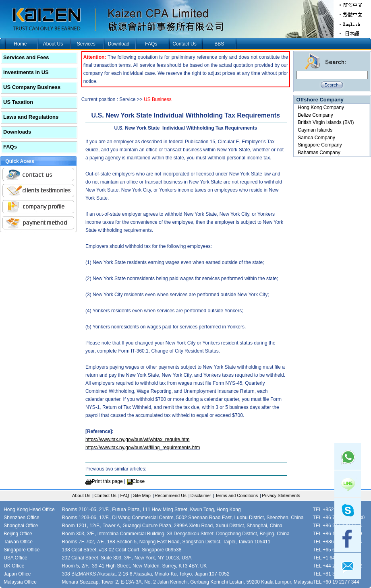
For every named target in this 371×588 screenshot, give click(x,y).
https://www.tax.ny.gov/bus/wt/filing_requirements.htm (143, 448)
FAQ (125, 495)
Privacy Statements (281, 495)
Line (348, 484)
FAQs (151, 44)
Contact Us (184, 44)
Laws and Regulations (31, 117)
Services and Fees (26, 57)
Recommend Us (171, 495)
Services (86, 44)
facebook (348, 538)
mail (348, 566)
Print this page (107, 481)
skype (348, 511)
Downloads (17, 132)
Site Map (142, 495)
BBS (219, 44)
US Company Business (32, 87)
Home (20, 44)
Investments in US (26, 72)
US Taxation (18, 102)
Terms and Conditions (236, 495)
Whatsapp (348, 456)
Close (139, 481)
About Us (53, 44)
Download (119, 44)
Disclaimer (201, 495)
